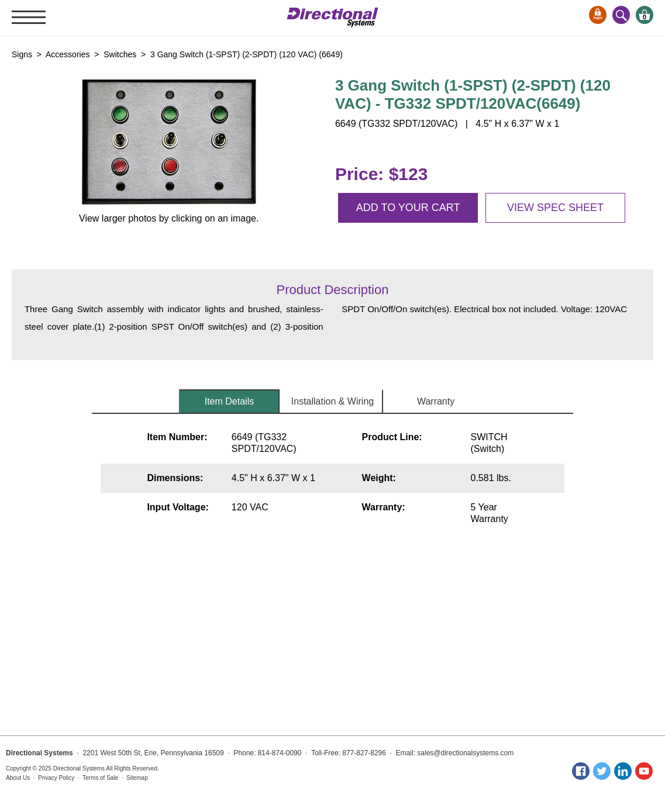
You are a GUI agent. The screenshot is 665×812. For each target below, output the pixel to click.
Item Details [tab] (229, 401)
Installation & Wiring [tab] (332, 401)
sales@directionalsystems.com (465, 753)
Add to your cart (408, 208)
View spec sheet (555, 208)
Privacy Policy (56, 778)
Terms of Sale (100, 778)
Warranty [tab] (436, 401)
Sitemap (137, 778)
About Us (18, 778)
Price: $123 (381, 174)
